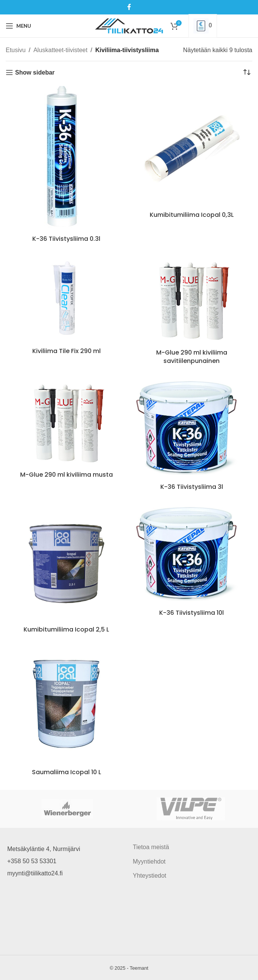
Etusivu (16, 50)
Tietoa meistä (151, 847)
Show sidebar (35, 72)
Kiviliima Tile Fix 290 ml (66, 351)
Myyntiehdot (149, 861)
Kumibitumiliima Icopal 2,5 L (66, 629)
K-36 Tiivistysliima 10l (192, 613)
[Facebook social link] (129, 7)
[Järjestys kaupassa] (247, 73)
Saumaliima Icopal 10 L (66, 772)
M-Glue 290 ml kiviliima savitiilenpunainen (192, 357)
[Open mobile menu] (18, 26)
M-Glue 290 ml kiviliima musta (66, 475)
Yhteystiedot (150, 876)
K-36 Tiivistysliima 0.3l (66, 239)
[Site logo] (129, 25)
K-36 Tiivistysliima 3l (192, 487)
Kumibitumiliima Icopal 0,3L (192, 215)
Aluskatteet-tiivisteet (60, 50)
